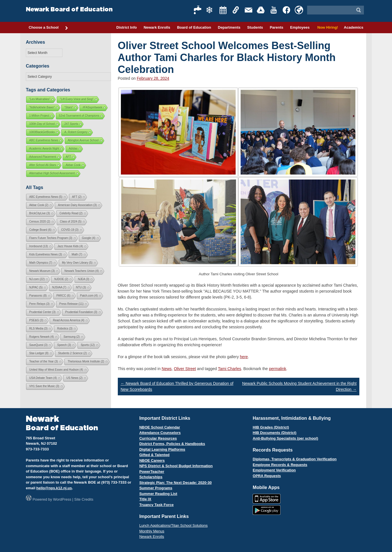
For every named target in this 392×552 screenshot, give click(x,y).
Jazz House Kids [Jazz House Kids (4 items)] (70, 246)
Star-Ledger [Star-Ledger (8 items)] (39, 353)
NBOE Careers (152, 460)
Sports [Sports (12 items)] (88, 345)
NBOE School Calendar (160, 427)
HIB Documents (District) (274, 433)
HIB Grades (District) (271, 427)
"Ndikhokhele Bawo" (42, 107)
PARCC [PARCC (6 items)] (63, 296)
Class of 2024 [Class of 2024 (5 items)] (71, 222)
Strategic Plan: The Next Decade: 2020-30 (176, 483)
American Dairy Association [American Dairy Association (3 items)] (77, 205)
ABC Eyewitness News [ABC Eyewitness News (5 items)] (46, 197)
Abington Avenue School (83, 140)
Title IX (145, 499)
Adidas (73, 149)
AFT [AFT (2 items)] (77, 197)
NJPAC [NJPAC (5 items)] (36, 287)
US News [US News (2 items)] (75, 378)
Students (255, 27)
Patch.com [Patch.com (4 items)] (89, 296)
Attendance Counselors (160, 433)
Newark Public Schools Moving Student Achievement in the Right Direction (299, 386)
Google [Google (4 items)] (89, 238)
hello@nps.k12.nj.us (54, 488)
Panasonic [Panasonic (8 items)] (38, 296)
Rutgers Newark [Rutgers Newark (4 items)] (42, 337)
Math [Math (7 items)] (77, 254)
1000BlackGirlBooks (42, 132)
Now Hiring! (327, 27)
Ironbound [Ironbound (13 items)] (39, 246)
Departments (229, 27)
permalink (278, 369)
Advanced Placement (43, 157)
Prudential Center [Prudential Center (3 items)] (42, 312)
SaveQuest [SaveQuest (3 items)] (38, 345)
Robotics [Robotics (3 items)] (65, 329)
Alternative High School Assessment (52, 173)
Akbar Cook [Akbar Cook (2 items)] (39, 205)
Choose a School (49, 28)
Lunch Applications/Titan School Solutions (174, 525)
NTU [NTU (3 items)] (81, 287)
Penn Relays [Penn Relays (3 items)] (39, 304)
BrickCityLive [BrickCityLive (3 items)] (40, 213)
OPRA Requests (267, 476)
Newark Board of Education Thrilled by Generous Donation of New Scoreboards (177, 386)
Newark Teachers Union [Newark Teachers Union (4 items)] (82, 271)
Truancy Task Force (157, 505)
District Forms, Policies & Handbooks (172, 444)
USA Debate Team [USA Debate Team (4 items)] (43, 378)
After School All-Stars (43, 165)
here (244, 357)
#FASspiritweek (92, 107)
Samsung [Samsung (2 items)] (72, 337)
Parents (276, 27)
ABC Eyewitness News (44, 140)
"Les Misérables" (40, 99)
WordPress (62, 499)
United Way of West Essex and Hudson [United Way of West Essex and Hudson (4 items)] (56, 370)
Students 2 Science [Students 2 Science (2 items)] (73, 353)
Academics (354, 27)
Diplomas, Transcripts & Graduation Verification (294, 459)
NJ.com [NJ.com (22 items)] (37, 279)
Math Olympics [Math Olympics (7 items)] (41, 263)
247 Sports (71, 124)
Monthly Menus (152, 531)
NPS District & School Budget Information (176, 466)
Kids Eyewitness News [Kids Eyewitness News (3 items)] (46, 254)
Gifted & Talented (155, 455)
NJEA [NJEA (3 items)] (83, 279)
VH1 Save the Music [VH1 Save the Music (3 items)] (44, 386)
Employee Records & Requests (280, 465)
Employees (300, 27)
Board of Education (194, 27)
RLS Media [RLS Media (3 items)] (38, 329)
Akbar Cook (73, 165)
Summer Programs (156, 488)
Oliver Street (185, 369)
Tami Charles (230, 369)
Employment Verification (274, 470)
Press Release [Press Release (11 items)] (72, 304)
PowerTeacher (152, 472)
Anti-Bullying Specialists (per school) (285, 438)
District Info (127, 27)
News (167, 369)
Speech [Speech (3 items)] (64, 345)
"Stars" (69, 107)
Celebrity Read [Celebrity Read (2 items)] (71, 213)
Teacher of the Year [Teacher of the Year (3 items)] (44, 361)
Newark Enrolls (157, 27)
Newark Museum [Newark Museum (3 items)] (42, 271)
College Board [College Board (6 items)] (40, 230)
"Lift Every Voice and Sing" (77, 99)
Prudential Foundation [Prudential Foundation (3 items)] (81, 312)
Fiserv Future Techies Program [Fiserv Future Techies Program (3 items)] (51, 238)
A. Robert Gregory (76, 132)
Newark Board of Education (69, 10)
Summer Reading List (158, 494)
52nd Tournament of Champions (79, 116)
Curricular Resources (158, 438)
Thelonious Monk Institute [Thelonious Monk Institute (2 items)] (86, 361)
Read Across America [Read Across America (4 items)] (69, 320)
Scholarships (151, 477)
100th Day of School (42, 124)
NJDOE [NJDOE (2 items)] (61, 279)
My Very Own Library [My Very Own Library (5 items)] (77, 263)
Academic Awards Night (44, 149)
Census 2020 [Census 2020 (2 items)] (40, 222)
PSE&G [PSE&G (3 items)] (36, 320)
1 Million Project (39, 116)
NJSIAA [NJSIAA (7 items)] (59, 287)
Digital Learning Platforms (162, 449)
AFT (69, 157)
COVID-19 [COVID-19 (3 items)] (70, 230)
